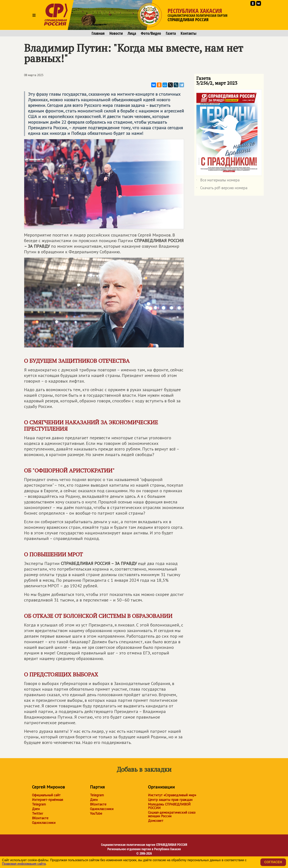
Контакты (188, 33)
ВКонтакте (40, 818)
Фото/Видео (151, 33)
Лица (132, 33)
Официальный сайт (46, 795)
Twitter (37, 813)
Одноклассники (44, 823)
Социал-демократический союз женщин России (172, 814)
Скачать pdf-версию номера (222, 189)
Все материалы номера (218, 181)
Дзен (36, 809)
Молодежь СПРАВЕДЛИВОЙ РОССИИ (169, 806)
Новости (116, 33)
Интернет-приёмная (47, 800)
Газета (171, 33)
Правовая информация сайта (24, 864)
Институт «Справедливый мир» (172, 795)
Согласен (273, 862)
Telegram (39, 804)
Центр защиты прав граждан (170, 800)
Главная (98, 33)
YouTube (96, 813)
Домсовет (156, 821)
